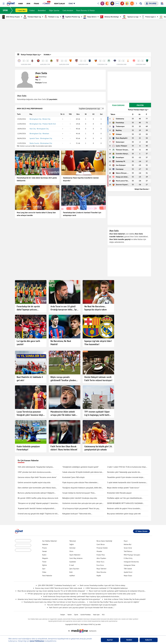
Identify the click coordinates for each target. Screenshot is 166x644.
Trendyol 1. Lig (52, 17)
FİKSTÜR (140, 105)
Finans (44, 548)
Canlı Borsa (101, 544)
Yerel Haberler (47, 576)
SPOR (5, 10)
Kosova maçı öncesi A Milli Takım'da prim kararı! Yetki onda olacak (59, 588)
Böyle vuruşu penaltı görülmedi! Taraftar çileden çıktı (63, 379)
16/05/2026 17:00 (45, 64)
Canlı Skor (22, 11)
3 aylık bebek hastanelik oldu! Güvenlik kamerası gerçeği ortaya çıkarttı (127, 483)
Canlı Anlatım (68, 10)
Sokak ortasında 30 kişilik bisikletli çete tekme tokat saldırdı (83, 472)
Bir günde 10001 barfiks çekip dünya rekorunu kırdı (38, 498)
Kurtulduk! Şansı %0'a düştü (73, 477)
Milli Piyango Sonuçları (132, 555)
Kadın (44, 555)
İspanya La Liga (130, 17)
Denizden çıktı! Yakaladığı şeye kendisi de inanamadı (123, 472)
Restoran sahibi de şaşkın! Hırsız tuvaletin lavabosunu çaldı (124, 509)
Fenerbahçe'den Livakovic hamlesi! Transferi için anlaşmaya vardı (82, 214)
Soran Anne (128, 548)
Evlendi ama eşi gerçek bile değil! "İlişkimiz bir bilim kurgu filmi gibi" (38, 514)
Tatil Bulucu (128, 551)
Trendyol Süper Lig (32, 17)
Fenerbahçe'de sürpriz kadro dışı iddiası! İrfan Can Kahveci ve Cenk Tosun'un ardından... (55, 602)
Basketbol (42, 10)
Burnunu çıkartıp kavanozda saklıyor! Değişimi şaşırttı (36, 493)
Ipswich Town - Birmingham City (41, 138)
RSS (103, 615)
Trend (44, 562)
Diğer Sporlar (54, 10)
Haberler (45, 544)
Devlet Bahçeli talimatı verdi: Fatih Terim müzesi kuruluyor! (98, 379)
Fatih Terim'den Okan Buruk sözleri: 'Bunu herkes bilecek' (64, 448)
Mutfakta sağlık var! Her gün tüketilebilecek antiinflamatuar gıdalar (124, 498)
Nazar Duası (128, 576)
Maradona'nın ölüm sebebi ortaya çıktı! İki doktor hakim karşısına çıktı (64, 413)
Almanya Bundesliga (109, 17)
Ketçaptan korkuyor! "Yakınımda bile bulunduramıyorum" (77, 514)
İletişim (63, 615)
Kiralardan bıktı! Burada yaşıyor (119, 493)
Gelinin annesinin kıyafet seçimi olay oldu (34, 482)
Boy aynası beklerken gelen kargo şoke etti (124, 514)
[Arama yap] (141, 3)
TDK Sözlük (128, 569)
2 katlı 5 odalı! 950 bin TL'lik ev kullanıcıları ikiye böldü (126, 467)
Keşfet (99, 576)
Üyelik (76, 615)
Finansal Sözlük (102, 548)
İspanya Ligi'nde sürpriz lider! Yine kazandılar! (98, 343)
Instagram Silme (129, 565)
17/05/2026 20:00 (121, 64)
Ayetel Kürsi (128, 572)
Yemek (44, 551)
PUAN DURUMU (118, 105)
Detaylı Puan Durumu (141, 189)
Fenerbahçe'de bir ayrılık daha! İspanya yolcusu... (28, 308)
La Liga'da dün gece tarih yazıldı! (28, 343)
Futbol (32, 10)
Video (44, 572)
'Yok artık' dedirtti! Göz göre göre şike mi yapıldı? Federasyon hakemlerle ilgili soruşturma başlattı (82, 605)
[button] (4, 4)
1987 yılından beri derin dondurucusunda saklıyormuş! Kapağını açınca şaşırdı (34, 472)
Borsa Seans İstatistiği (104, 541)
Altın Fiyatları (101, 558)
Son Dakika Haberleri (50, 541)
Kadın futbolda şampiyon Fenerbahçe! (28, 448)
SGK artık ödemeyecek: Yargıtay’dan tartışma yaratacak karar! (35, 467)
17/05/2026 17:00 (102, 64)
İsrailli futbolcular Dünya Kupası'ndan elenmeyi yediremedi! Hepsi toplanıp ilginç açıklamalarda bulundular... (82, 596)
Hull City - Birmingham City (39, 129)
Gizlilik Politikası (86, 615)
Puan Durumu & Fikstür (86, 10)
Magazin (45, 558)
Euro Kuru (100, 565)
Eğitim (44, 565)
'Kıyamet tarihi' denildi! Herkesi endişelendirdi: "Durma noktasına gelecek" (36, 509)
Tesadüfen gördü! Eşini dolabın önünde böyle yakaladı (125, 477)
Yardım (70, 615)
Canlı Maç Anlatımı (76, 558)
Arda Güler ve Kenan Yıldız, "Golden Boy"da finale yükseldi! (125, 599)
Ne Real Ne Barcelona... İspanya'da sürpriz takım (96, 308)
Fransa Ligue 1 (149, 17)
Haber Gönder (141, 531)
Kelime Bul (128, 544)
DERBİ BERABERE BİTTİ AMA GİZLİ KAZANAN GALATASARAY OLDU (125, 503)
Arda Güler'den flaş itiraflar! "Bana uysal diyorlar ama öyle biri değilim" (114, 602)
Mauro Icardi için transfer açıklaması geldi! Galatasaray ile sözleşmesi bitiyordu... (117, 591)
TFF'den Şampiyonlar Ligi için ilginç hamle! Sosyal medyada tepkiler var (53, 594)
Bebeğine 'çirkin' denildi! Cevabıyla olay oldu (80, 498)
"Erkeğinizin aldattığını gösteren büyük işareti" (81, 467)
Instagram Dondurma (131, 562)
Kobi (71, 572)
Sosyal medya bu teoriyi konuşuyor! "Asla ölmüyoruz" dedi (78, 493)
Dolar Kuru (100, 562)
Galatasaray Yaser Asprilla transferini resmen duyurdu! (81, 179)
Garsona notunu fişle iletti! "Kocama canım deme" (37, 477)
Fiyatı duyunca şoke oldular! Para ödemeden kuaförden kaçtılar (80, 483)
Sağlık (72, 544)
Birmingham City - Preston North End (43, 124)
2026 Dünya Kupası (11, 17)
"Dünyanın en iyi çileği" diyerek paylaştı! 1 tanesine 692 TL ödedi (38, 503)
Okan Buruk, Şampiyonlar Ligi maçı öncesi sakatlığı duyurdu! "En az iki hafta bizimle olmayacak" (51, 591)
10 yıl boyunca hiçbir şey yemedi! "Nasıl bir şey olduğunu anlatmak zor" (81, 509)
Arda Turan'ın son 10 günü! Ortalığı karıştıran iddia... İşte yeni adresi (64, 308)
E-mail (72, 565)
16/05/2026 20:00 (64, 64)
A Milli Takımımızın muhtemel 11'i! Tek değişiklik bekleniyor (107, 588)
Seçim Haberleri (75, 555)
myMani (72, 576)
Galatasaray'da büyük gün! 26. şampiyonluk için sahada (98, 448)
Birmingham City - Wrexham (39, 134)
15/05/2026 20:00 (26, 64)
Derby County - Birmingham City (41, 143)
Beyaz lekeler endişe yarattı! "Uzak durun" (123, 488)
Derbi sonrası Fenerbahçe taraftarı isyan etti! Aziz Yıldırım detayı (103, 585)
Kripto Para (101, 555)
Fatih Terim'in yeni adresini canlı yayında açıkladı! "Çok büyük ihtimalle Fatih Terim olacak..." (82, 608)
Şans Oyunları (74, 569)
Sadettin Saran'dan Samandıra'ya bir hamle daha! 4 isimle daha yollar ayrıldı (109, 594)
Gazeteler (73, 562)
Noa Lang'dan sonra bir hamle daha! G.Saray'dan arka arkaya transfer (36, 214)
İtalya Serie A (90, 17)
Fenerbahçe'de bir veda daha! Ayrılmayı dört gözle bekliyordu (37, 179)
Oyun (126, 541)
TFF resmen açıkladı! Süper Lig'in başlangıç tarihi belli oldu (97, 413)
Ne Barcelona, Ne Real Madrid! (61, 343)
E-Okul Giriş (128, 558)
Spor (44, 569)
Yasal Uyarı (96, 615)
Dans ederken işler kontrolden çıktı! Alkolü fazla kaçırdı (37, 488)
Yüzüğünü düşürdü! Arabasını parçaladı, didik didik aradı (82, 488)
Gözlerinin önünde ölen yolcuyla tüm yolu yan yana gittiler (83, 503)
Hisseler (99, 551)
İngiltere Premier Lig (71, 17)
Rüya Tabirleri (102, 569)
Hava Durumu (101, 572)
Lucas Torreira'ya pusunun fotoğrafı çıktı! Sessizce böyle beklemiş (30, 413)
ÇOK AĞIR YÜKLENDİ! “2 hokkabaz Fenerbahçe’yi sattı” (57, 585)
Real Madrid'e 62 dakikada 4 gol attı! (30, 379)
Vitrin (71, 551)
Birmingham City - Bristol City (40, 119)
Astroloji (72, 548)
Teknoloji (73, 541)
